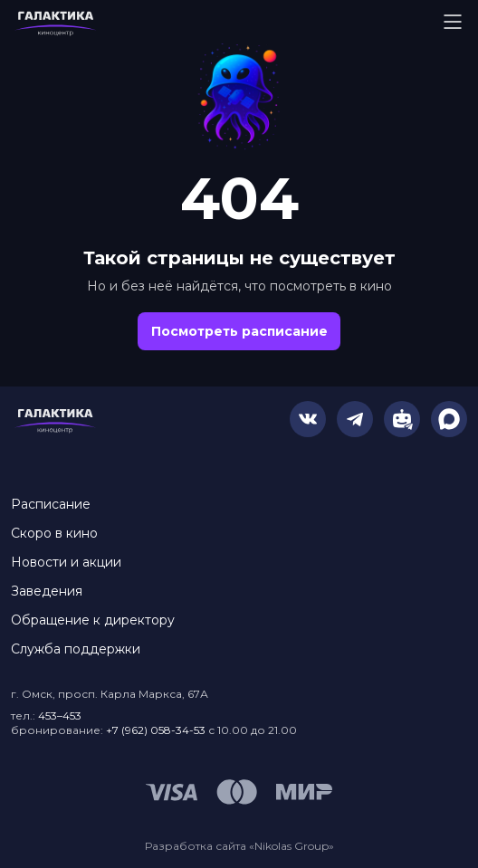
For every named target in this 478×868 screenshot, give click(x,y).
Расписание (51, 504)
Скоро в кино (54, 533)
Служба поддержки (76, 649)
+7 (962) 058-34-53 (156, 730)
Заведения (47, 591)
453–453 (60, 715)
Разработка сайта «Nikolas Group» (239, 846)
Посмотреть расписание (239, 331)
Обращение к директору (93, 620)
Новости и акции (66, 562)
